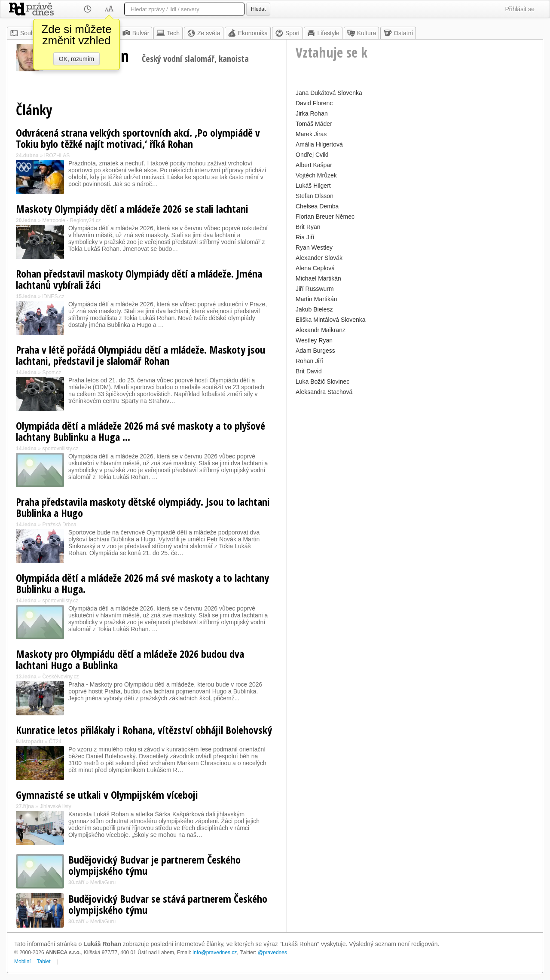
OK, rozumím (76, 59)
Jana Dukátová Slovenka (329, 93)
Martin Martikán (316, 299)
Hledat (258, 9)
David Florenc (314, 103)
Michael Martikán (318, 278)
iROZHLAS (57, 156)
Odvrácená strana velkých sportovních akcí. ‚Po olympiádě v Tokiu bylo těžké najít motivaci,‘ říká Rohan (138, 138)
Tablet (44, 962)
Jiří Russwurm (315, 289)
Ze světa (204, 33)
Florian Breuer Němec (325, 217)
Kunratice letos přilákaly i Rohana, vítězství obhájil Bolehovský (144, 730)
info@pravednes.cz (215, 953)
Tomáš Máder (314, 124)
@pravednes (272, 953)
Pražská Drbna (59, 525)
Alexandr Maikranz (321, 330)
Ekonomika (248, 33)
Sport (287, 33)
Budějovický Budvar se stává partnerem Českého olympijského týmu (168, 904)
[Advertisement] (415, 458)
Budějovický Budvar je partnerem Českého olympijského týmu (154, 865)
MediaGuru (103, 882)
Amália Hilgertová (319, 144)
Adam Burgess (315, 351)
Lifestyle (323, 33)
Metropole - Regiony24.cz (72, 220)
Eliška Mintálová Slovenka (331, 320)
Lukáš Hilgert (313, 186)
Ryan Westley (314, 247)
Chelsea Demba (317, 206)
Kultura (361, 33)
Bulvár (136, 33)
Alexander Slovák (319, 258)
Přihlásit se (520, 9)
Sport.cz (52, 372)
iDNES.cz (53, 296)
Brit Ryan (308, 227)
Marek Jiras (311, 134)
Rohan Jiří (309, 361)
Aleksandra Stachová (324, 392)
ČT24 (55, 742)
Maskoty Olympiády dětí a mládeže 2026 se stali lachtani (132, 209)
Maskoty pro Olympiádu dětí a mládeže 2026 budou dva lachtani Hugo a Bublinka (130, 659)
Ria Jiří (305, 237)
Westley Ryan (314, 340)
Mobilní (23, 962)
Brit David (309, 371)
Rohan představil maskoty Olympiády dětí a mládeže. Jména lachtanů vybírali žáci (139, 279)
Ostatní (398, 33)
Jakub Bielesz (314, 309)
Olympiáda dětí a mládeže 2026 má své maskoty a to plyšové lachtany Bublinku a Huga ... (141, 431)
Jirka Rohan (312, 113)
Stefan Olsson (315, 196)
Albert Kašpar (314, 165)
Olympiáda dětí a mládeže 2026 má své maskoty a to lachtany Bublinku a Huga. (142, 583)
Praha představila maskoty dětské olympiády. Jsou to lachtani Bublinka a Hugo (143, 507)
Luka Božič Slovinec (322, 382)
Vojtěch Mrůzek (316, 175)
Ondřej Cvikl (312, 155)
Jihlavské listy (55, 806)
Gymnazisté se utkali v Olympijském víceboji (107, 795)
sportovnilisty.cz (60, 449)
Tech (168, 33)
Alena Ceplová (315, 268)
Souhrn (25, 33)
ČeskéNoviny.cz (60, 677)
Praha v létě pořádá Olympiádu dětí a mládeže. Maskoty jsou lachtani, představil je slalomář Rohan (141, 355)
